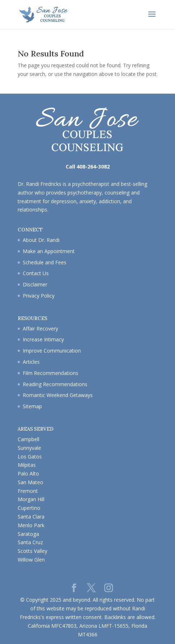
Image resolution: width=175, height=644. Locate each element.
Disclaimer (35, 284)
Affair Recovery (40, 329)
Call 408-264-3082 (88, 167)
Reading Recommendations (55, 384)
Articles (31, 362)
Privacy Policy (39, 296)
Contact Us (36, 273)
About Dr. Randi (41, 240)
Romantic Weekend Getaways (58, 395)
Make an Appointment (49, 251)
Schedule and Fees (45, 262)
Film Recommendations (51, 373)
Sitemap (32, 406)
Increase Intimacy (43, 339)
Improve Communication (52, 351)
